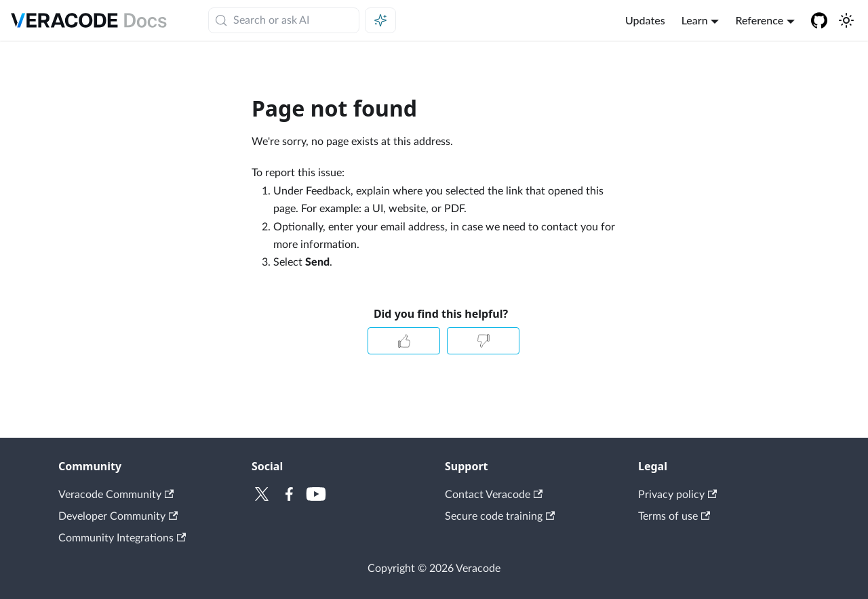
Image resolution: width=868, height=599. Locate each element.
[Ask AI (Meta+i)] (380, 20)
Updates (645, 20)
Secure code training (500, 516)
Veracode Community (116, 495)
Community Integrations (122, 538)
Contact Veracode (494, 495)
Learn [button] (695, 20)
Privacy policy (677, 495)
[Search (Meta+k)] (284, 20)
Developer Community (118, 516)
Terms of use (674, 516)
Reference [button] (759, 20)
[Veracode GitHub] (819, 20)
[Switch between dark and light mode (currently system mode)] (846, 20)
